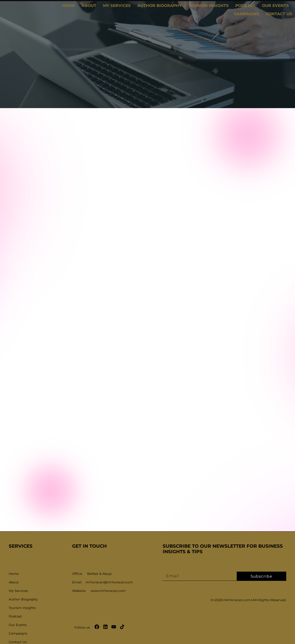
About (89, 6)
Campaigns (246, 14)
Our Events (275, 6)
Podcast (245, 6)
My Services (117, 6)
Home (69, 6)
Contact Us (279, 14)
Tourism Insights (208, 6)
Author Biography (159, 6)
